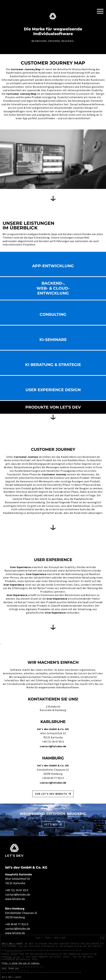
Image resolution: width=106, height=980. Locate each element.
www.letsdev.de (15, 899)
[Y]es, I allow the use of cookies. (21, 963)
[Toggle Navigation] (100, 11)
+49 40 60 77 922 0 (53, 778)
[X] (102, 938)
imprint (97, 946)
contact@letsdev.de (53, 746)
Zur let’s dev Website (51, 794)
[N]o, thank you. (11, 968)
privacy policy (73, 946)
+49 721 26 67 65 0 (53, 742)
